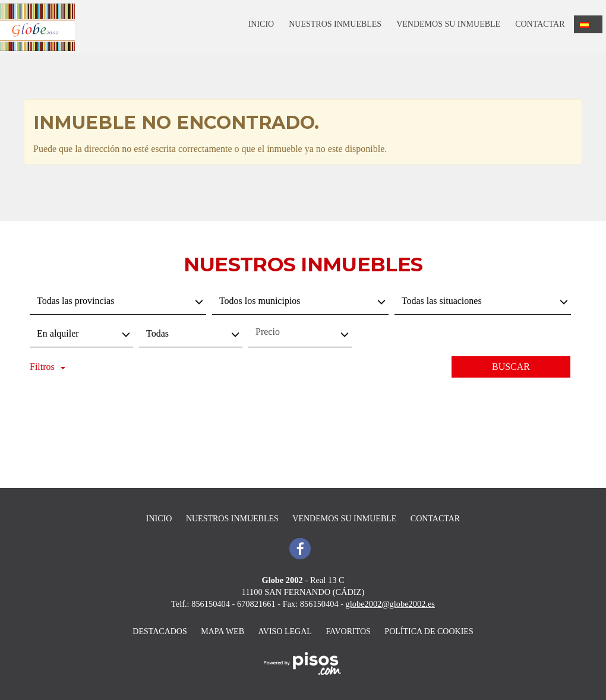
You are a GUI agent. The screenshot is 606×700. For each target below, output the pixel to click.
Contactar (540, 24)
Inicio (261, 24)
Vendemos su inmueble (448, 24)
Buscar (511, 367)
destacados (160, 631)
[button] (588, 24)
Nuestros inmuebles (335, 24)
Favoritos (348, 631)
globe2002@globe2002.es (390, 604)
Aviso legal (285, 631)
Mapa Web (222, 631)
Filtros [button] (48, 367)
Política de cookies (429, 631)
